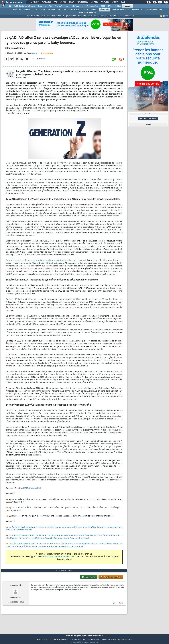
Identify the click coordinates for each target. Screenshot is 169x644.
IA (46, 6)
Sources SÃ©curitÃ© (126, 16)
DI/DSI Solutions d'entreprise (24, 6)
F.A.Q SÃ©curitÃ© (70, 16)
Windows (27, 10)
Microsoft (59, 6)
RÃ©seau (85, 10)
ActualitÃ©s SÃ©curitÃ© (36, 16)
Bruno (35, 55)
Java (66, 6)
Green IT (94, 10)
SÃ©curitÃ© (105, 10)
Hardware (52, 10)
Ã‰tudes (105, 2)
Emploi (95, 2)
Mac (65, 10)
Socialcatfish (35, 490)
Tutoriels (46, 2)
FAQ (56, 2)
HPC (59, 10)
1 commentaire (47, 55)
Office (110, 6)
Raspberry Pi (74, 10)
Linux (35, 10)
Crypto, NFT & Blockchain (87, 13)
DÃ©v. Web (75, 6)
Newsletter (83, 2)
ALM (51, 6)
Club (123, 2)
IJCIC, (26, 490)
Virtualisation (137, 10)
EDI (83, 6)
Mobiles (118, 6)
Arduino (42, 10)
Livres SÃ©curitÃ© (85, 16)
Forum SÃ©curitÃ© (54, 16)
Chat (71, 2)
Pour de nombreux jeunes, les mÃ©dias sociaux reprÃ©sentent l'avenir (41, 262)
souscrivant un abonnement (57, 558)
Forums (35, 2)
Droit (115, 2)
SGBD (103, 6)
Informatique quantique (153, 10)
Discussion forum (148, 119)
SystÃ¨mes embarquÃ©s (121, 10)
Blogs (63, 2)
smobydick (16, 590)
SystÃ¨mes (127, 6)
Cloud (40, 6)
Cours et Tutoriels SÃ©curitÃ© (105, 16)
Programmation (93, 6)
